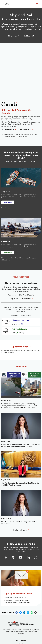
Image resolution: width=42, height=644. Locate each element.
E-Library (16, 324)
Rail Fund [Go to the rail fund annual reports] (26, 299)
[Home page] (13, 4)
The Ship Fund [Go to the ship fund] (8, 130)
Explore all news (20, 530)
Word (22, 333)
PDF (14, 333)
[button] (37, 4)
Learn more (8, 203)
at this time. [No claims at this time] (5, 260)
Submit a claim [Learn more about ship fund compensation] (7, 208)
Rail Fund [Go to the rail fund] (27, 36)
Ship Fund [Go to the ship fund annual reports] (14, 299)
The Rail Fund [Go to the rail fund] (25, 130)
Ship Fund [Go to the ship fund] (13, 36)
